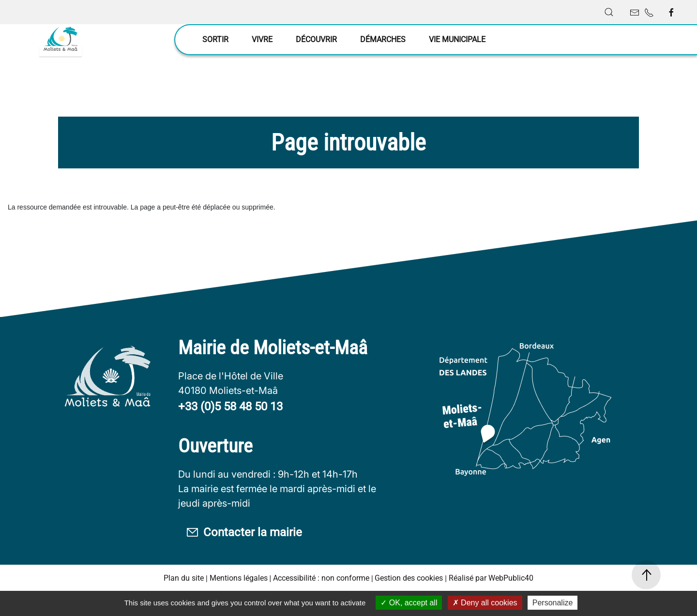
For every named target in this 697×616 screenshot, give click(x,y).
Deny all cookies (485, 603)
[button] (609, 12)
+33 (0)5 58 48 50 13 (230, 431)
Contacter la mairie (244, 557)
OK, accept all (409, 603)
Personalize (553, 603)
